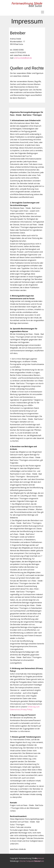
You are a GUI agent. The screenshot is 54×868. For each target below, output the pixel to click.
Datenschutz (39, 861)
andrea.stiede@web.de (23, 58)
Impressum (39, 858)
